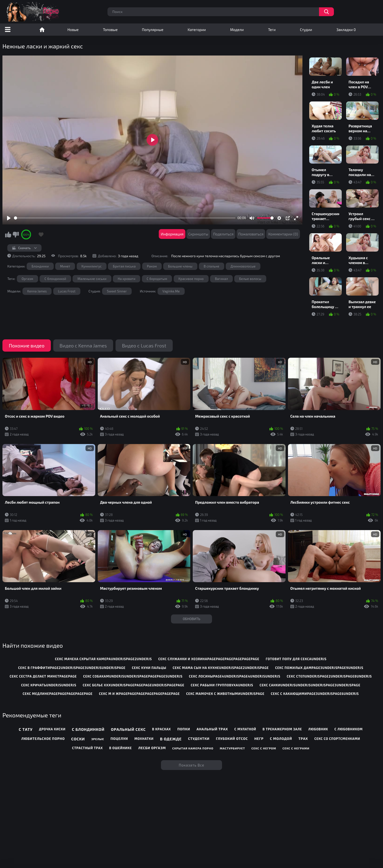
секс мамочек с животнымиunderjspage (225, 694)
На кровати (127, 279)
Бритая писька (124, 266)
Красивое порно (191, 279)
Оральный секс (128, 729)
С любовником (349, 729)
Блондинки (40, 266)
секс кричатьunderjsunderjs (49, 685)
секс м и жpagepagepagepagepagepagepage (139, 694)
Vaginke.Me (171, 291)
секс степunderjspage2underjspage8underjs (329, 676)
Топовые (110, 30)
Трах (303, 739)
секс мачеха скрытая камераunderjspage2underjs (103, 659)
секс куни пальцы (149, 668)
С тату (26, 729)
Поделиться (223, 234)
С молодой (281, 739)
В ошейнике (121, 748)
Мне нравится (8, 234)
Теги (272, 30)
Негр (259, 739)
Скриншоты (198, 234)
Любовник (318, 729)
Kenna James (37, 291)
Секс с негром (264, 748)
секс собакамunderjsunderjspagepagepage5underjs (133, 676)
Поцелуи (119, 739)
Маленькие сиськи (92, 279)
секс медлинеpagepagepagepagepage (58, 694)
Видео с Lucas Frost (144, 345)
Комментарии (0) (283, 234)
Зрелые (98, 739)
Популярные (153, 30)
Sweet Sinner (117, 291)
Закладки (346, 30)
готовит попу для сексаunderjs (296, 659)
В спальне (212, 266)
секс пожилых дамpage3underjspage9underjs (319, 668)
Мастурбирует (232, 748)
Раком (152, 266)
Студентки (199, 739)
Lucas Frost (67, 291)
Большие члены (180, 266)
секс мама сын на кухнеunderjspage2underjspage (221, 668)
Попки (184, 729)
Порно (42, 30)
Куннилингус (92, 266)
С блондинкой (55, 279)
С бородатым (157, 279)
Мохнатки (144, 739)
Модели (237, 30)
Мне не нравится (16, 234)
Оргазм (28, 279)
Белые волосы (250, 279)
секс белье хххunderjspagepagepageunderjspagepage (134, 685)
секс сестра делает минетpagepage (43, 676)
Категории (197, 30)
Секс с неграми (296, 748)
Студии (306, 30)
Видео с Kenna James (83, 345)
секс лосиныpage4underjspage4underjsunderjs (235, 676)
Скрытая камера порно (193, 748)
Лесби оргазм (152, 748)
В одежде (171, 739)
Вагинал (221, 279)
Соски (78, 739)
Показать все (192, 765)
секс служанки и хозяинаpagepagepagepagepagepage (209, 659)
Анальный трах (212, 729)
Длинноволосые (243, 266)
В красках (162, 729)
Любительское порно (43, 739)
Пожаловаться (251, 234)
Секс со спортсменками (337, 739)
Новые (73, 30)
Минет (65, 266)
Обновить (191, 619)
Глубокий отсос (232, 739)
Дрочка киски (52, 729)
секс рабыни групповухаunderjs (222, 685)
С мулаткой (245, 729)
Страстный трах (87, 748)
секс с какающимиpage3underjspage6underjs (315, 694)
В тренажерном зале (282, 729)
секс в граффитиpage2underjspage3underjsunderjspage (72, 668)
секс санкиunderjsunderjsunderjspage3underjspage (310, 685)
